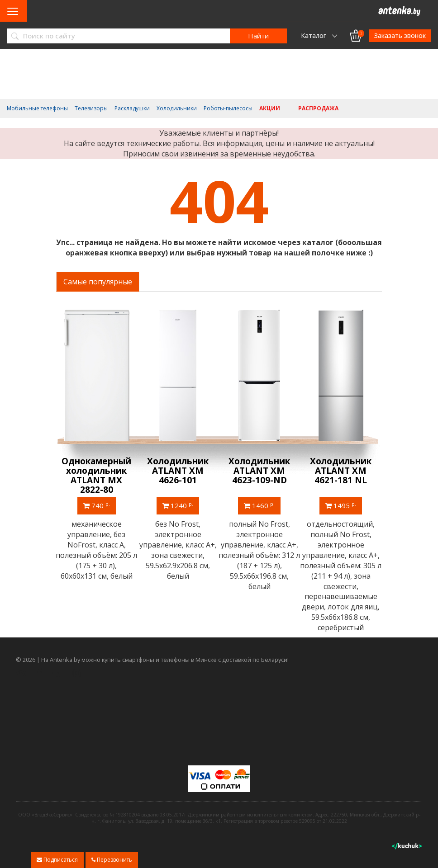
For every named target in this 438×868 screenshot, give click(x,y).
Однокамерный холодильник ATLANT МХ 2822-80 (97, 475)
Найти (258, 36)
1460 (260, 505)
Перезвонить (112, 860)
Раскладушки (132, 108)
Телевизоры (91, 108)
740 (97, 505)
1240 (178, 505)
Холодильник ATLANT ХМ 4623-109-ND (260, 471)
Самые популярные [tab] (98, 282)
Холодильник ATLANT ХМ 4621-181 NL (341, 471)
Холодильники (177, 108)
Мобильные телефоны (37, 108)
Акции (270, 108)
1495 (341, 505)
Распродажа (318, 108)
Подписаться (57, 860)
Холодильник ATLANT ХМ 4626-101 (178, 471)
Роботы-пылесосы (228, 108)
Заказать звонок (400, 35)
